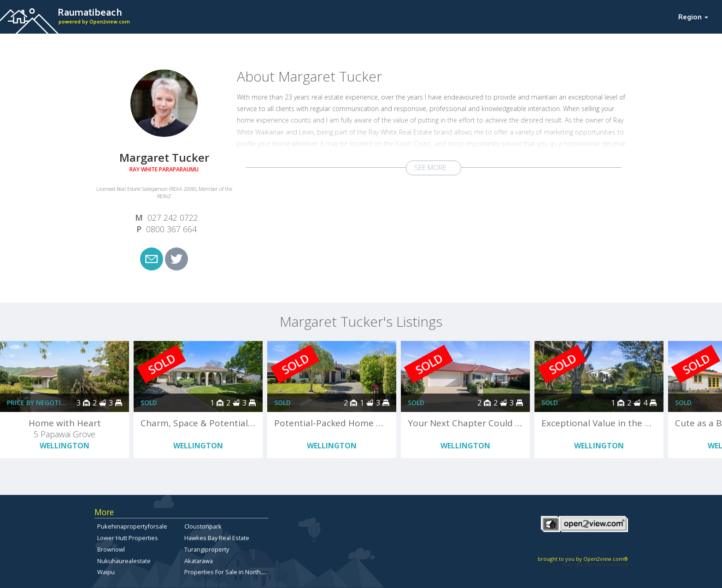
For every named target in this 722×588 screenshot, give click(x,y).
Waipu (106, 572)
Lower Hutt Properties (128, 538)
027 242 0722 (173, 218)
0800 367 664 (171, 229)
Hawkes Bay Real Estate (217, 538)
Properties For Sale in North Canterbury (239, 572)
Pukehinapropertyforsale (132, 526)
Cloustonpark (203, 526)
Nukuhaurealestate (124, 561)
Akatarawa (199, 561)
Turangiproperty (207, 549)
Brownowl (111, 549)
